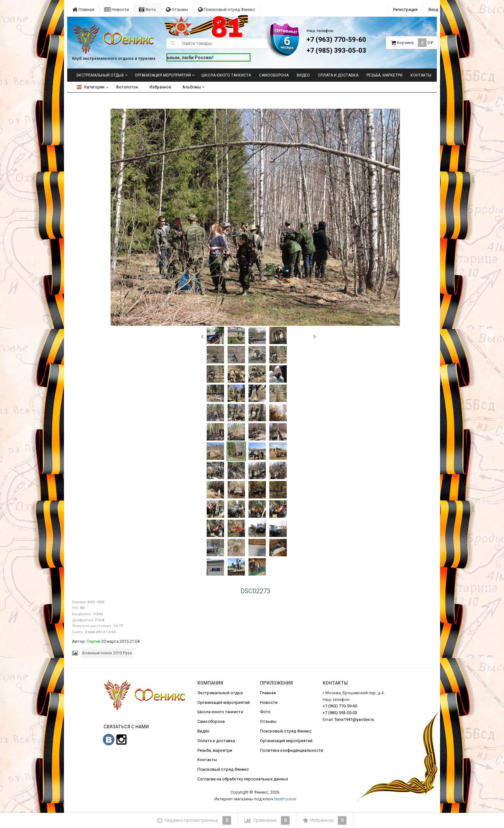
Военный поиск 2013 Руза (107, 653)
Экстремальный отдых (100, 75)
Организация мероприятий (163, 75)
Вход (433, 9)
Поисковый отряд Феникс (227, 9)
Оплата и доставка (338, 75)
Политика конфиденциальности (292, 750)
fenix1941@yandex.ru (354, 719)
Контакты (421, 75)
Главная (83, 9)
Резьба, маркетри (384, 75)
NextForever (285, 799)
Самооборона (274, 75)
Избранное (160, 87)
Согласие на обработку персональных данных (243, 779)
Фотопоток (127, 87)
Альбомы (193, 87)
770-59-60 (340, 706)
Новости (117, 9)
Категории (91, 87)
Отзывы (177, 9)
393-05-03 (340, 713)
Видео (303, 75)
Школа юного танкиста (226, 75)
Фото (147, 9)
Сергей (94, 641)
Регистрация (405, 9)
